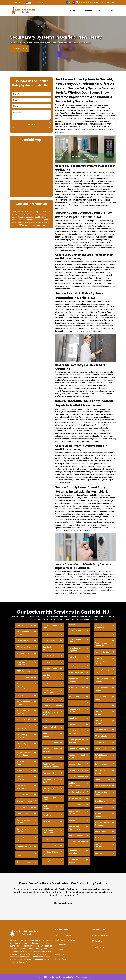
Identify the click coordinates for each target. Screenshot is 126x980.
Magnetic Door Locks (77, 777)
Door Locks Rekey (50, 699)
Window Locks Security (101, 846)
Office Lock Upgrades (73, 852)
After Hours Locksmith (22, 664)
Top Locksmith (101, 807)
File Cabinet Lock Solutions (50, 781)
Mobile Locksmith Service (76, 812)
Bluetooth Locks (23, 719)
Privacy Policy (61, 959)
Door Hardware (49, 641)
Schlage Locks (101, 764)
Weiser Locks (100, 832)
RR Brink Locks (101, 736)
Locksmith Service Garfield (63, 977)
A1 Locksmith (22, 641)
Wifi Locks (99, 838)
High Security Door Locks (50, 853)
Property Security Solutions (102, 671)
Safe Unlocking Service (101, 756)
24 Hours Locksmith (25, 625)
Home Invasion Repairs (75, 640)
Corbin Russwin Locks (23, 839)
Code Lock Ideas (24, 814)
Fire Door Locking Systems (50, 807)
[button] (60, 911)
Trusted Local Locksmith (100, 815)
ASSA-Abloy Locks (24, 671)
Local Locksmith (75, 703)
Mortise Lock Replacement (74, 828)
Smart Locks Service (103, 786)
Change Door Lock (24, 801)
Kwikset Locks (75, 696)
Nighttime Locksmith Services (77, 843)
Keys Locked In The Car (77, 689)
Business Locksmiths (25, 770)
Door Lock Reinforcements (49, 676)
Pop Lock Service (102, 652)
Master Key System (76, 798)
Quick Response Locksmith (101, 689)
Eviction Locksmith (50, 742)
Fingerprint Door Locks (49, 798)
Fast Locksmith (49, 773)
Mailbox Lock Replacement (74, 784)
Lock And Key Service (74, 711)
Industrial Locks (75, 666)
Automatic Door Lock (25, 678)
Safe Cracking (101, 742)
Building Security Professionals (24, 754)
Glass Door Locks (50, 846)
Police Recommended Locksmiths (101, 643)
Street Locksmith (102, 801)
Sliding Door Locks (102, 779)
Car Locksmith (23, 795)
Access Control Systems (23, 655)
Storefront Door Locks (101, 793)
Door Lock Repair (50, 684)
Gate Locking (48, 839)
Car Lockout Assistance (22, 787)
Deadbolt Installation (25, 847)
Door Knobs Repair (50, 656)
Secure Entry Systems (100, 772)
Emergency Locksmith (47, 735)
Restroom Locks (101, 730)
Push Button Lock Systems (102, 680)
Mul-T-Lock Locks (76, 835)
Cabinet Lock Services (22, 778)
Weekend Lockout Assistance (102, 824)
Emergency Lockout (51, 727)
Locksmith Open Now (77, 770)
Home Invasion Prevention (75, 632)
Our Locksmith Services (91, 11)
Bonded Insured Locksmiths (23, 727)
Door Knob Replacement (48, 648)
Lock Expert (74, 718)
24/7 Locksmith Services (23, 633)
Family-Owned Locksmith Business (51, 765)
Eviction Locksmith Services (50, 750)
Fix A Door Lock (49, 815)
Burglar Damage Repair (23, 763)
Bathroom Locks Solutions (23, 703)
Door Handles (48, 634)
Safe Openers (100, 749)
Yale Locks (99, 853)
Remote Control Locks (101, 698)
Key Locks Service (76, 672)
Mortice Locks (75, 820)
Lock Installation (75, 725)
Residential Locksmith (99, 722)
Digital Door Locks (24, 862)
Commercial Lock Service (24, 821)
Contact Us (111, 11)
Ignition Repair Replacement (75, 658)
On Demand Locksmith (74, 861)
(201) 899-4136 (20, 48)
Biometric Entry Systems (23, 712)
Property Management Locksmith (100, 661)
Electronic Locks (50, 721)
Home (72, 11)
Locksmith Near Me (77, 764)
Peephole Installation (103, 634)
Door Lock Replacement (48, 692)
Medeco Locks (75, 805)
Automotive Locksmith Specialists (21, 686)
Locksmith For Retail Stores (77, 756)
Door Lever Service (50, 662)
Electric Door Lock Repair (50, 713)
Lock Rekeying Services (75, 732)
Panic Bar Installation (99, 627)
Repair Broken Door (103, 706)
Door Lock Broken (50, 669)
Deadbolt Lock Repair (23, 855)
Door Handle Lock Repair (50, 627)
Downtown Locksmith (51, 706)
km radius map (31, 169)
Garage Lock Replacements (49, 832)
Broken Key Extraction (21, 745)
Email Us (99, 941)
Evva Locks (47, 758)
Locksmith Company (77, 749)
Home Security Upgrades (75, 649)
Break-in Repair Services (23, 736)
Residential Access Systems (103, 713)
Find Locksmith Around (49, 790)
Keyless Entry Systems (74, 680)
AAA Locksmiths (23, 647)
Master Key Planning (77, 792)
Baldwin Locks (23, 695)
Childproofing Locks (25, 807)
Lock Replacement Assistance (76, 741)
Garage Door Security (48, 823)
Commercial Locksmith (22, 830)
